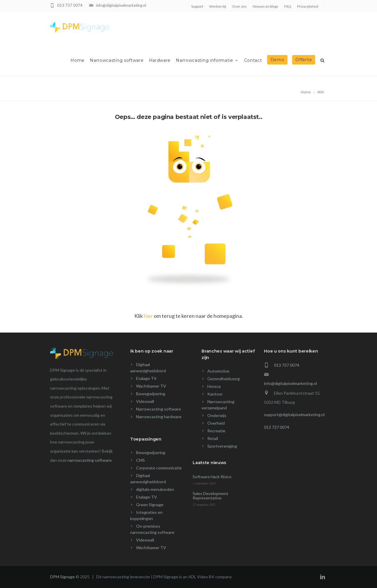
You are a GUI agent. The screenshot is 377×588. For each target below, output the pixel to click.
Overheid (216, 423)
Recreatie (216, 431)
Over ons (239, 6)
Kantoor (215, 394)
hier (148, 316)
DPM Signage (62, 577)
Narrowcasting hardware (159, 417)
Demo (277, 60)
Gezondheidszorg (224, 379)
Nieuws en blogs (266, 6)
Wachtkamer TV (151, 386)
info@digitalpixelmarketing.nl (121, 5)
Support (197, 6)
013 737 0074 (70, 5)
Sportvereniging (222, 446)
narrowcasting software (90, 460)
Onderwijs (217, 415)
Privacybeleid (308, 6)
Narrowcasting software (117, 60)
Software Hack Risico (212, 477)
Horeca (214, 386)
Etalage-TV (147, 497)
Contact (253, 60)
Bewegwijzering (151, 394)
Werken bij (218, 6)
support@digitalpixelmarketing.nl (294, 415)
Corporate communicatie (159, 468)
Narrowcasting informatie (207, 60)
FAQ (288, 6)
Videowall (145, 401)
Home (77, 60)
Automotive (218, 371)
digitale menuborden (155, 489)
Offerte (304, 60)
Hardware (160, 60)
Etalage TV (146, 378)
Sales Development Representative (210, 496)
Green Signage (150, 505)
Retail (213, 438)
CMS (140, 460)
